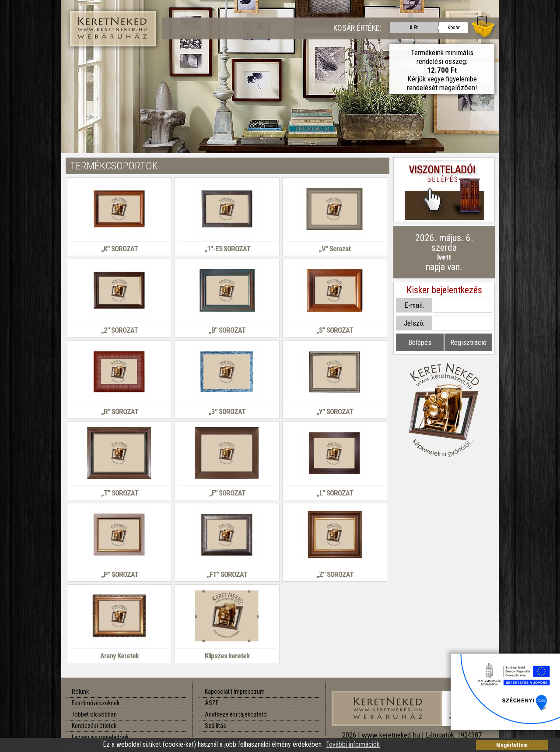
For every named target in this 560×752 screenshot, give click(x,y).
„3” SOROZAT (227, 411)
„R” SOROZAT (120, 411)
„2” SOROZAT (119, 330)
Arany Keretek (119, 656)
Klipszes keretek (227, 656)
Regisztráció (468, 342)
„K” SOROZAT (119, 249)
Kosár (454, 28)
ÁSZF (212, 703)
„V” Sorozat (335, 249)
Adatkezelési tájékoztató (236, 714)
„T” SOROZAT (120, 493)
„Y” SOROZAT (335, 411)
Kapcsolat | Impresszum (235, 692)
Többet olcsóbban (94, 714)
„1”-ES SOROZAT (227, 249)
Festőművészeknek (96, 703)
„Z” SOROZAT (335, 574)
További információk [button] (353, 745)
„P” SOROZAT (120, 574)
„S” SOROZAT (335, 330)
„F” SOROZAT (227, 493)
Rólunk (80, 692)
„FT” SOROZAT (227, 574)
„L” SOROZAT (335, 493)
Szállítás (215, 726)
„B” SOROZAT (227, 330)
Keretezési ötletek (94, 726)
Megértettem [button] (512, 745)
